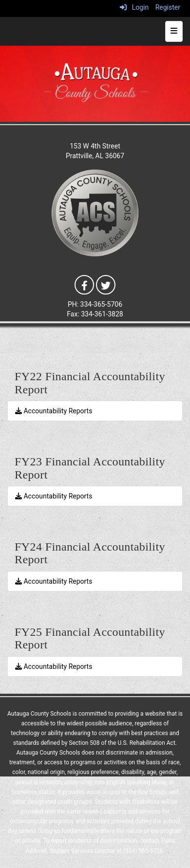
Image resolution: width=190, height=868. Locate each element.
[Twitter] (106, 284)
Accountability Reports (54, 411)
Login (134, 7)
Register (168, 7)
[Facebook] (84, 284)
